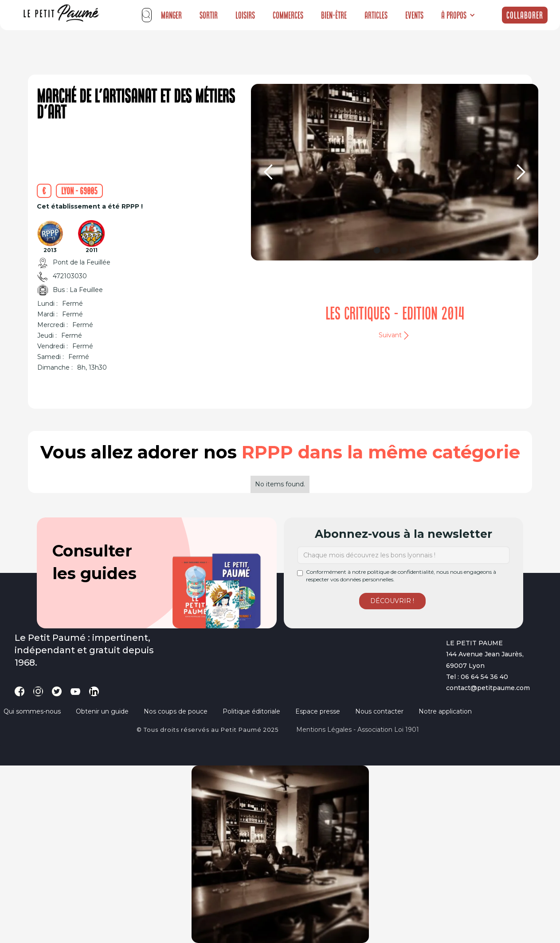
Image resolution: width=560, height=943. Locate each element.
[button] (458, 15)
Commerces (288, 15)
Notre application (445, 711)
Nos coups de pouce (176, 711)
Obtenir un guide (102, 711)
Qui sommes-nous (32, 711)
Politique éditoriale (251, 711)
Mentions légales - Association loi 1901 (358, 730)
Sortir (209, 15)
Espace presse (318, 711)
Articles (376, 15)
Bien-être (334, 15)
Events (414, 15)
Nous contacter (379, 711)
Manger (171, 15)
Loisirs (245, 15)
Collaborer (525, 15)
